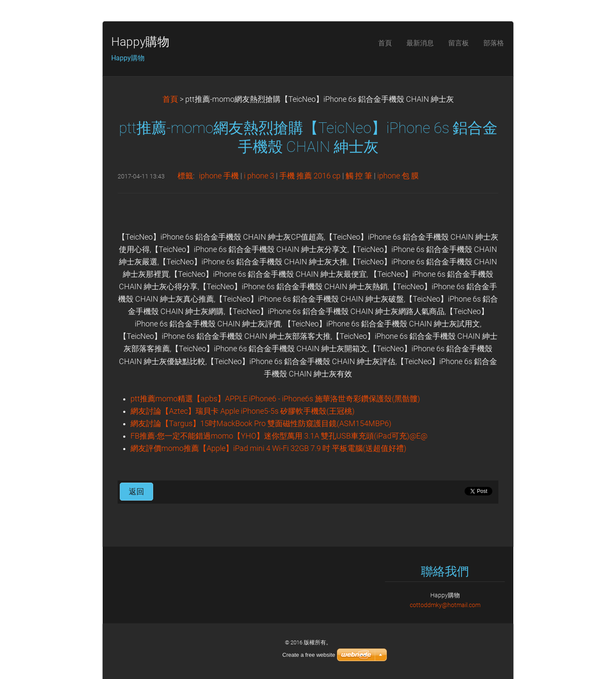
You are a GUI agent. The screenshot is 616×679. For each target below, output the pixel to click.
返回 (136, 492)
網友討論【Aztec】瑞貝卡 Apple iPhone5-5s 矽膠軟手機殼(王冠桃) (243, 411)
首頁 (170, 99)
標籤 (185, 176)
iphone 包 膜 (398, 176)
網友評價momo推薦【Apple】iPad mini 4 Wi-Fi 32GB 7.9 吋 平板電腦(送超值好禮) (268, 448)
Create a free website (309, 655)
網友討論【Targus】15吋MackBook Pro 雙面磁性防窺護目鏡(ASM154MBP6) (261, 424)
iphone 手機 (219, 176)
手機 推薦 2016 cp (310, 176)
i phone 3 (259, 176)
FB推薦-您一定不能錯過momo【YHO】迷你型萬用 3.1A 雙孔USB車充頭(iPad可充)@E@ (279, 436)
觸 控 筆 (359, 176)
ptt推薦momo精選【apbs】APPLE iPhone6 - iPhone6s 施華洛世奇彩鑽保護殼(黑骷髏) (275, 399)
